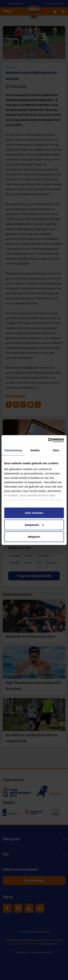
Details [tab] (35, 450)
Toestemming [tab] (13, 450)
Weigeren (34, 537)
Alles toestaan (34, 513)
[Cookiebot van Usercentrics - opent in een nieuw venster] (48, 440)
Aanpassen (34, 525)
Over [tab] (56, 450)
